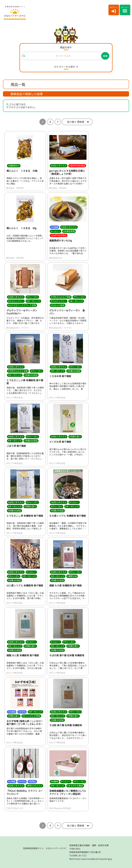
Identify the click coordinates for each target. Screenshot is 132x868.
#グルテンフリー (16, 301)
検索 (105, 56)
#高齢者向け (14, 166)
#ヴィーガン (32, 297)
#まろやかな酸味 (75, 786)
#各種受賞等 (69, 231)
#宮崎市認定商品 (77, 166)
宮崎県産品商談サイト (45, 848)
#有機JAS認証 (31, 375)
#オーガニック (33, 301)
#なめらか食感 (58, 305)
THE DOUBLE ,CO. (15, 808)
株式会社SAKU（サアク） (18, 328)
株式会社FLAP (56, 258)
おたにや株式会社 (14, 397)
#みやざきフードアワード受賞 (22, 305)
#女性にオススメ (59, 166)
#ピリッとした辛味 (31, 716)
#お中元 (22, 712)
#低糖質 (54, 781)
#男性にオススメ (34, 786)
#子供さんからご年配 (61, 297)
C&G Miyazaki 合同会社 (60, 808)
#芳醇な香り (75, 437)
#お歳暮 (54, 227)
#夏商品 (32, 781)
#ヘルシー (56, 231)
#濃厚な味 (72, 576)
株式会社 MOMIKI (15, 188)
